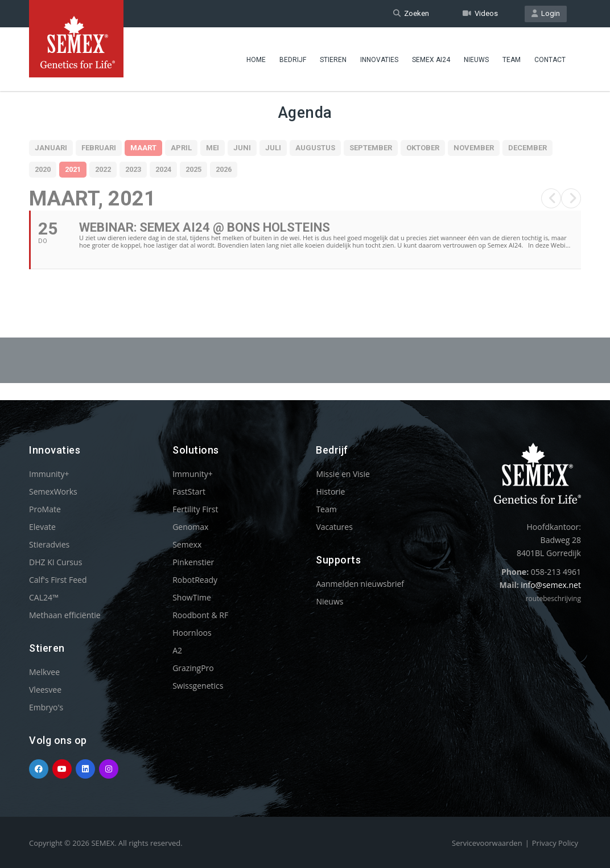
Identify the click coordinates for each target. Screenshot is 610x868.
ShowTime (192, 597)
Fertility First (195, 509)
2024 (163, 169)
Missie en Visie (343, 474)
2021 (73, 169)
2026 (224, 169)
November (474, 148)
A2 (177, 650)
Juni (242, 148)
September (371, 148)
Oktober (423, 148)
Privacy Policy (555, 843)
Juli (273, 148)
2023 (133, 169)
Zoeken (411, 13)
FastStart (189, 491)
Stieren (333, 60)
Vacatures (334, 527)
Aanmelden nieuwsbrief (360, 584)
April (181, 148)
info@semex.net (551, 585)
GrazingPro (193, 668)
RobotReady (195, 580)
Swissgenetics (198, 686)
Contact (550, 60)
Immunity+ (49, 474)
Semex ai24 (431, 60)
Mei (213, 148)
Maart (143, 148)
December (527, 148)
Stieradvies (49, 544)
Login (546, 13)
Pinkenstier (193, 562)
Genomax (190, 527)
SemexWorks (53, 491)
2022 (103, 169)
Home (256, 60)
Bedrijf (293, 60)
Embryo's (46, 707)
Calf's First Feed (58, 580)
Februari (99, 148)
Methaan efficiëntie (65, 615)
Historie (330, 491)
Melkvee (44, 672)
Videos (480, 13)
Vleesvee (45, 690)
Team (512, 60)
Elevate (42, 527)
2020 (43, 169)
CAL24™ (44, 597)
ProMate (45, 509)
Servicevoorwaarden (487, 843)
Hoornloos (192, 633)
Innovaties (379, 60)
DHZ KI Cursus (55, 562)
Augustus (315, 148)
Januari (51, 148)
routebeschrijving (553, 598)
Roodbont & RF (200, 615)
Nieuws (476, 60)
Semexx (187, 544)
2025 (193, 169)
